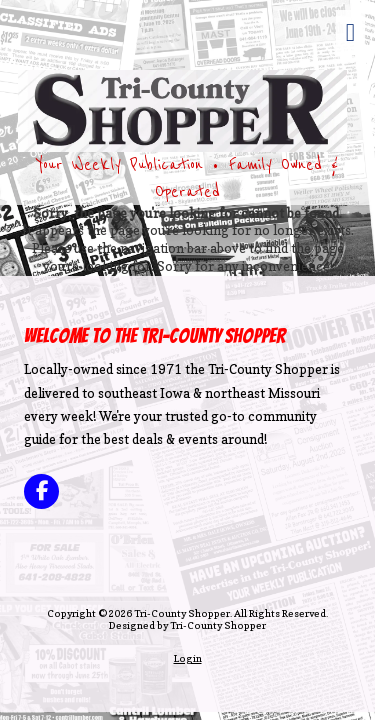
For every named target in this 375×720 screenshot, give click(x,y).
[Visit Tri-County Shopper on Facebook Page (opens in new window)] (41, 491)
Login (188, 658)
